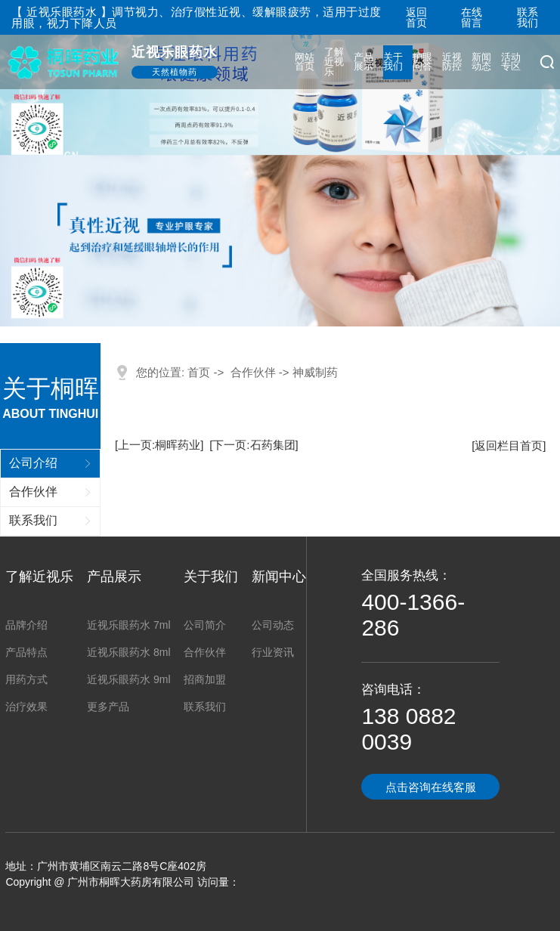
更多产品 (108, 707)
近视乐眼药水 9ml (128, 679)
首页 (199, 372)
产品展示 (364, 62)
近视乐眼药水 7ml (128, 625)
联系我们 (528, 17)
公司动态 (273, 625)
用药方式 (26, 679)
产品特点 (26, 652)
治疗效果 (26, 707)
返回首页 (416, 17)
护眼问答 (423, 62)
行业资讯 (273, 652)
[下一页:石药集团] (254, 445)
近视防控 (452, 62)
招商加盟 (205, 679)
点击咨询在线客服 (431, 787)
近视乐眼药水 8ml (128, 652)
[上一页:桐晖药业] (159, 445)
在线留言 (472, 17)
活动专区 (511, 62)
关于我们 (393, 62)
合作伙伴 (33, 492)
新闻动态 (482, 62)
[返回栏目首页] (509, 445)
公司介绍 (33, 463)
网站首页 (305, 62)
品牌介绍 (26, 625)
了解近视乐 (334, 62)
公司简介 (205, 625)
